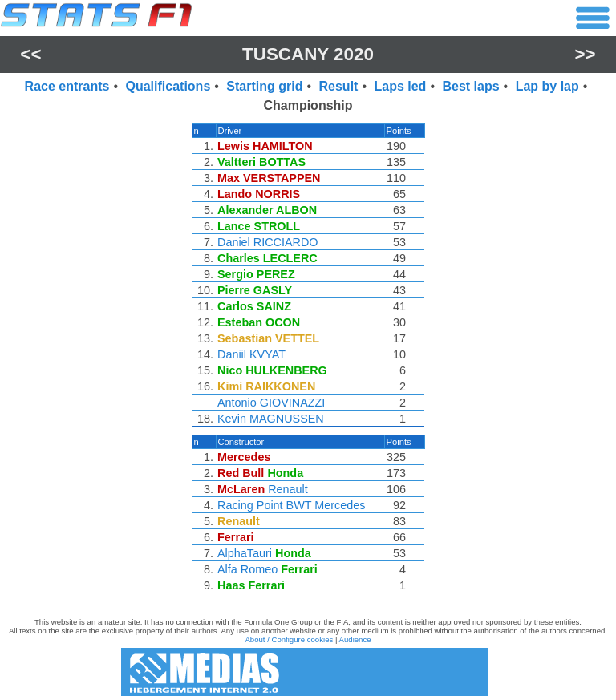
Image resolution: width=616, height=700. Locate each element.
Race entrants (67, 86)
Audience (355, 639)
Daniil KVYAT (251, 354)
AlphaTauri (245, 553)
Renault (288, 489)
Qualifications (168, 86)
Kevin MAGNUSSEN (271, 419)
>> (586, 54)
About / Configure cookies (289, 639)
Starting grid (264, 86)
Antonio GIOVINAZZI (271, 403)
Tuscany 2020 (308, 54)
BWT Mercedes (326, 505)
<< (30, 54)
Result (339, 86)
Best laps (470, 86)
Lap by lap (547, 86)
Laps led (400, 86)
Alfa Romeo (247, 569)
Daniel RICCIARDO (268, 242)
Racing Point (250, 505)
